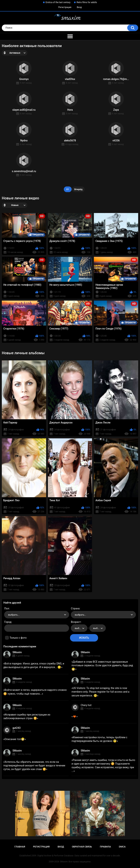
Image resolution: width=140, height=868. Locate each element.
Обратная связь (82, 847)
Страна (75, 608)
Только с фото (18, 638)
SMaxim (17, 652)
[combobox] (37, 615)
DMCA (122, 847)
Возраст (76, 622)
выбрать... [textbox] (14, 615)
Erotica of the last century (58, 2)
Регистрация (65, 7)
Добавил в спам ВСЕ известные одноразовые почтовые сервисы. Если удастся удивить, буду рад (102, 665)
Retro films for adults (87, 2)
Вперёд (78, 189)
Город (8, 622)
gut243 (16, 728)
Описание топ (15, 739)
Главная (20, 847)
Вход (79, 7)
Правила (105, 847)
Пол (7, 608)
